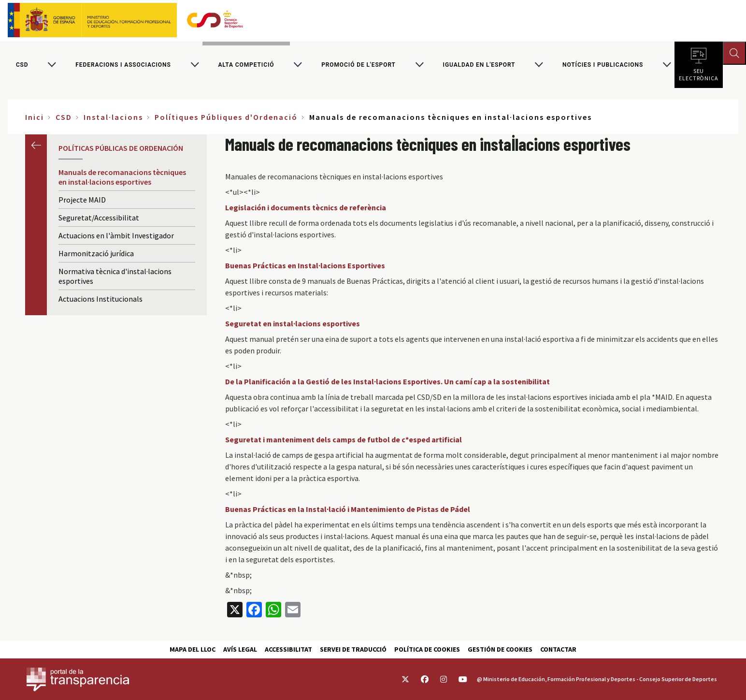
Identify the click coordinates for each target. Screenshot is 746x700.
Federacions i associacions (123, 65)
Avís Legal (240, 649)
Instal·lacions (113, 117)
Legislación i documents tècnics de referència (306, 207)
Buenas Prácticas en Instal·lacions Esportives (305, 265)
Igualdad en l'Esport (479, 65)
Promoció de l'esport (359, 65)
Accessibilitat (288, 649)
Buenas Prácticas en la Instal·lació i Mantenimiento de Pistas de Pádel (348, 509)
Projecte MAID (82, 200)
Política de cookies (427, 649)
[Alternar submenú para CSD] (52, 65)
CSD (22, 65)
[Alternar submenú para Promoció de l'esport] (419, 65)
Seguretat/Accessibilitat (99, 218)
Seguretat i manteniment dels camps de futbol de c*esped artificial (344, 439)
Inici (35, 117)
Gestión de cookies (500, 649)
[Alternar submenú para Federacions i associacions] (195, 65)
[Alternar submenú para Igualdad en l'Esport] (539, 65)
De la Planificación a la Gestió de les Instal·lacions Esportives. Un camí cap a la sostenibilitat (387, 381)
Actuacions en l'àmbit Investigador (116, 235)
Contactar (558, 649)
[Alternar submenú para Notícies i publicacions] (667, 65)
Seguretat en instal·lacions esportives (293, 323)
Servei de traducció (353, 649)
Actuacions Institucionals (100, 299)
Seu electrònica (699, 73)
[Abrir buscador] (734, 53)
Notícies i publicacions (603, 65)
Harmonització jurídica (96, 253)
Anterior (36, 145)
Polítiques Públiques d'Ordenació (226, 117)
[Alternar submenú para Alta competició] (298, 65)
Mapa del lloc (193, 649)
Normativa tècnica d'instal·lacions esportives (115, 276)
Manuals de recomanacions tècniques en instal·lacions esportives (122, 177)
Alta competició (246, 65)
